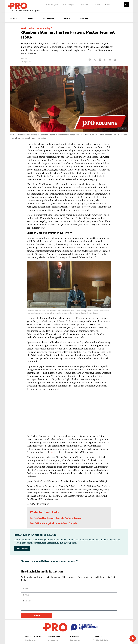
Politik (30, 19)
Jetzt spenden (22, 548)
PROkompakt (69, 5)
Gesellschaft (48, 19)
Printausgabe (52, 5)
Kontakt (97, 5)
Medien (14, 19)
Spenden (84, 5)
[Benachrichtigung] (133, 638)
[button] (90, 60)
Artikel (54, 452)
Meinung (85, 19)
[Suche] (126, 5)
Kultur (67, 19)
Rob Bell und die (53, 523)
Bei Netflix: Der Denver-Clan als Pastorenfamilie (56, 518)
